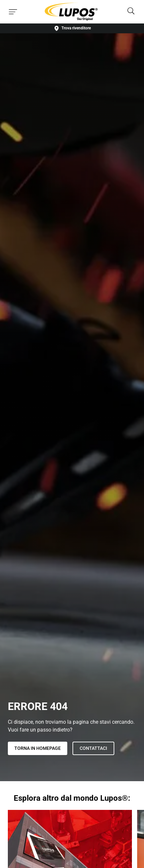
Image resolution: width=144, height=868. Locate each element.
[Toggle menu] (13, 12)
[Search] (131, 12)
